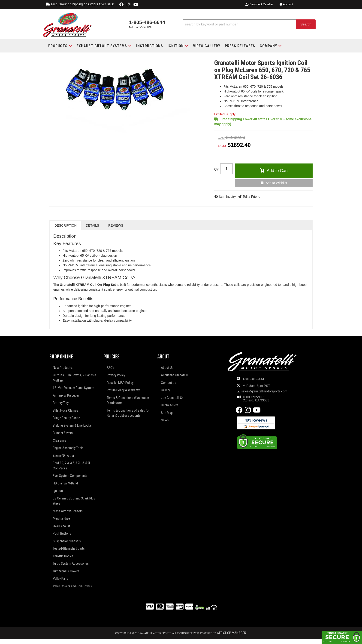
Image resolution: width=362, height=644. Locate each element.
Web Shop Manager (231, 633)
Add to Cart (277, 171)
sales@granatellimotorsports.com (264, 391)
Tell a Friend (251, 197)
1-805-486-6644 (253, 379)
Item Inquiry (227, 197)
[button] (249, 24)
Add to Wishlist (276, 183)
